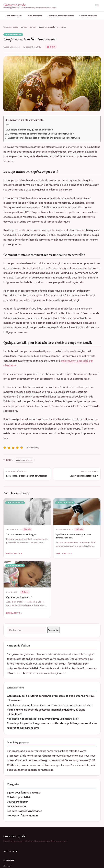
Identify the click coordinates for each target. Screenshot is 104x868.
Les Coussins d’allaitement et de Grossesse (27, 476)
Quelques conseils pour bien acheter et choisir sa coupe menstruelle (44, 138)
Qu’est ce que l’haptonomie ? (84, 476)
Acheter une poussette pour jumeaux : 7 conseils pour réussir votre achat (50, 705)
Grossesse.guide (11, 27)
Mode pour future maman (22, 815)
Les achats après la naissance (61, 16)
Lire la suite (13, 554)
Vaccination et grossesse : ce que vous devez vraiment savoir (43, 719)
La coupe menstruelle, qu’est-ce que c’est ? (30, 130)
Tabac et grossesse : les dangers (21, 534)
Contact (7, 866)
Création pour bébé (88, 16)
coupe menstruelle (24, 460)
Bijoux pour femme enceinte (24, 792)
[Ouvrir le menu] (97, 6)
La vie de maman (34, 16)
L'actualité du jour (14, 16)
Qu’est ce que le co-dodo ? (19, 597)
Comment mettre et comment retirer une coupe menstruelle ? (41, 134)
